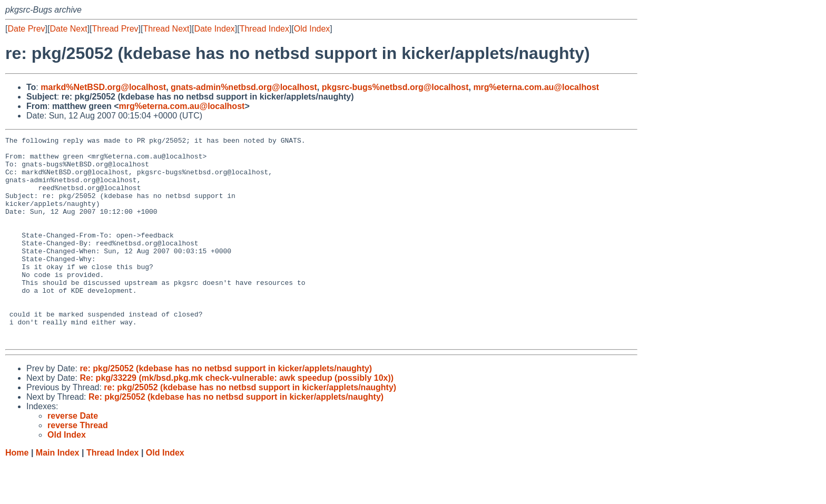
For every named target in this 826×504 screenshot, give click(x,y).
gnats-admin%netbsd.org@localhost (244, 87)
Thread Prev (115, 29)
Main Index (58, 494)
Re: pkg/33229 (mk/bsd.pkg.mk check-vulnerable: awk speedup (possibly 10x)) (237, 419)
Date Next (68, 29)
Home (17, 494)
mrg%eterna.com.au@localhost (536, 87)
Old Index (312, 29)
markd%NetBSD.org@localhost (103, 87)
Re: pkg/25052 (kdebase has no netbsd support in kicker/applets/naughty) (236, 438)
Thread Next (166, 29)
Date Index (214, 29)
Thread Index (264, 29)
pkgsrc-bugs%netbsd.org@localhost (395, 87)
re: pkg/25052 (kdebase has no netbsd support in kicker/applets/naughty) (226, 409)
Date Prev (26, 29)
